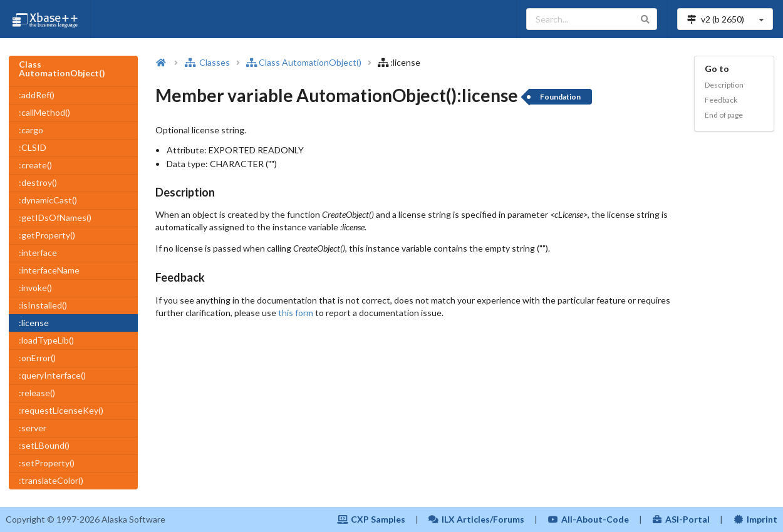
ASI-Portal (681, 519)
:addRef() (37, 95)
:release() (37, 393)
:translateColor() (51, 480)
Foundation (560, 97)
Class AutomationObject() (304, 62)
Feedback (721, 100)
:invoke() (35, 288)
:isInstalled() (43, 305)
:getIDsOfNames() (55, 217)
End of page (724, 115)
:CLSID (33, 147)
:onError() (37, 358)
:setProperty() (47, 463)
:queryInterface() (52, 375)
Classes (207, 62)
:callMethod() (44, 112)
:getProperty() (47, 235)
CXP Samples (371, 519)
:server (33, 428)
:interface (38, 253)
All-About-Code (588, 519)
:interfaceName (49, 270)
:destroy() (38, 182)
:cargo (31, 130)
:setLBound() (44, 445)
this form (296, 313)
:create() (35, 165)
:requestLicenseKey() (61, 410)
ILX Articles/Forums (477, 519)
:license (34, 323)
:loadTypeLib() (46, 340)
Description (724, 85)
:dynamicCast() (48, 200)
